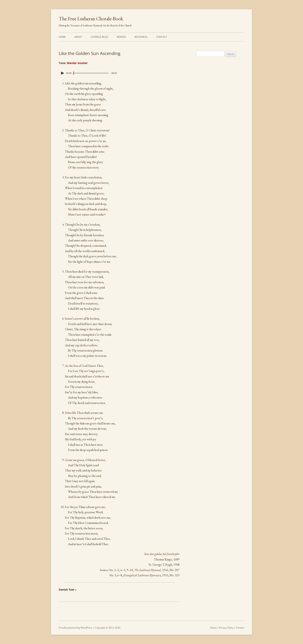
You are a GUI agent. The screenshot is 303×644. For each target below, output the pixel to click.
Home (62, 37)
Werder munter (77, 63)
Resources (141, 37)
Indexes (121, 37)
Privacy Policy (226, 628)
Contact (162, 37)
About (78, 37)
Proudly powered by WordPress (76, 628)
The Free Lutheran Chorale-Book (91, 19)
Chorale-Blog (99, 37)
